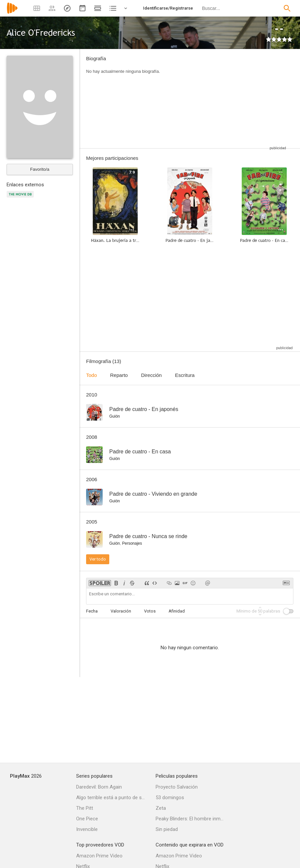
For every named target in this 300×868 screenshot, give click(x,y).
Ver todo (98, 559)
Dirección (151, 375)
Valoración (121, 611)
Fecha (92, 611)
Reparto (119, 375)
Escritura (185, 375)
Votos (150, 611)
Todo (92, 375)
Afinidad (177, 611)
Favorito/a (40, 169)
